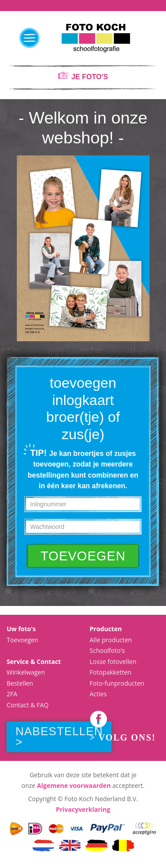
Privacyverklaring (83, 809)
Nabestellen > (59, 737)
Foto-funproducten (117, 683)
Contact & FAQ (28, 705)
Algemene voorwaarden (74, 785)
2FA (12, 694)
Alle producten (111, 640)
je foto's (90, 77)
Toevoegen (22, 640)
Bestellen (20, 683)
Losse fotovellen (113, 662)
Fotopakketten (111, 672)
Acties (98, 694)
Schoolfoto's (108, 650)
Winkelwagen (26, 672)
